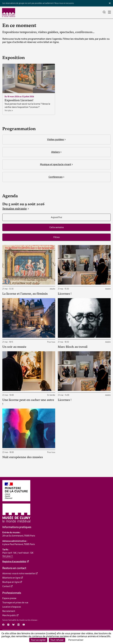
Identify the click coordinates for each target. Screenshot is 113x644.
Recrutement (9, 611)
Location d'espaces (12, 607)
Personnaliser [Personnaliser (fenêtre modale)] (76, 640)
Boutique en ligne (11, 582)
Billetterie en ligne (11, 578)
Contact (6, 586)
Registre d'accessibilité (14, 562)
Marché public (9, 615)
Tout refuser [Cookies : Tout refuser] (57, 640)
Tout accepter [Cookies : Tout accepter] (38, 640)
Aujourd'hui (56, 217)
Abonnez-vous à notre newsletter (19, 573)
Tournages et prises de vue (15, 603)
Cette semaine (57, 227)
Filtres (56, 237)
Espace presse (9, 598)
